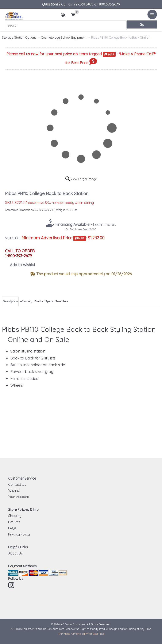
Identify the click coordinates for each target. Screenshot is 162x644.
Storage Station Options (19, 38)
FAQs (12, 528)
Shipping (15, 516)
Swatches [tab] (61, 301)
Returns (14, 522)
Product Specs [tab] (44, 301)
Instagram (12, 585)
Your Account (19, 497)
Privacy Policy (19, 534)
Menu (153, 16)
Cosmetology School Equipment (64, 38)
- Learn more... (85, 224)
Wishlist (14, 491)
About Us (16, 553)
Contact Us (17, 484)
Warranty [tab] (26, 301)
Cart (75, 15)
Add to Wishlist (23, 265)
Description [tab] (10, 301)
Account (64, 16)
